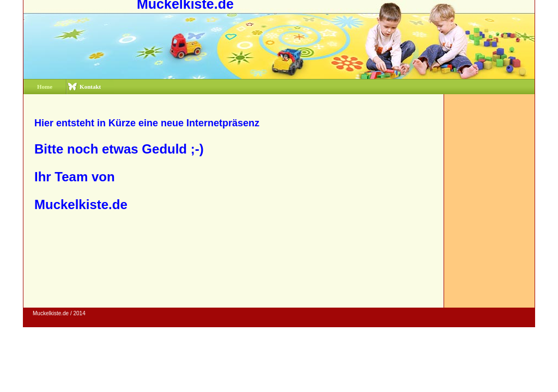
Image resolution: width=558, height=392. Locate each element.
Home (45, 87)
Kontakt (90, 87)
